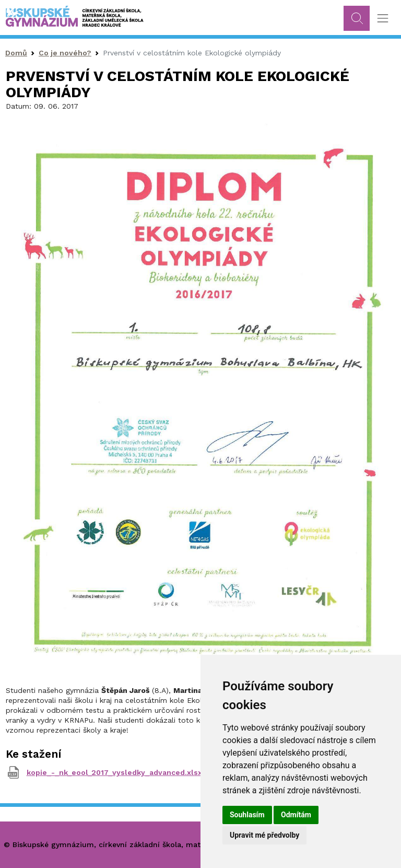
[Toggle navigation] (382, 19)
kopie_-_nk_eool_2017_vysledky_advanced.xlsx (114, 772)
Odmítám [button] (296, 815)
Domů (16, 53)
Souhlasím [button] (247, 815)
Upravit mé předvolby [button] (264, 835)
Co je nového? (65, 53)
